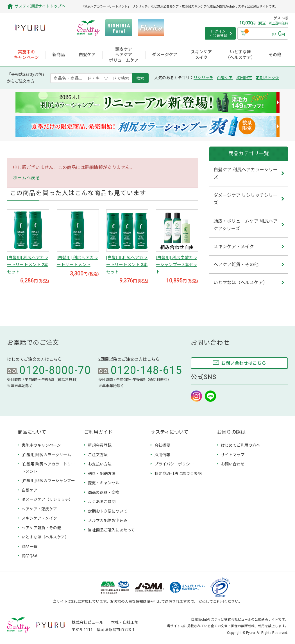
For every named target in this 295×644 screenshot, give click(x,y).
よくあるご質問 (102, 502)
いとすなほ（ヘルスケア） (45, 537)
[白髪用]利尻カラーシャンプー (48, 481)
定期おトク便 (267, 78)
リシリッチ (203, 78)
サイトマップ (233, 455)
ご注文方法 (98, 455)
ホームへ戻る (26, 178)
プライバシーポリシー (174, 464)
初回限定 (244, 78)
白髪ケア (225, 78)
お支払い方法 (100, 464)
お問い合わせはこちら (244, 363)
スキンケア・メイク (39, 518)
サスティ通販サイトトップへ (40, 6)
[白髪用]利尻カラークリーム (46, 455)
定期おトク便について (108, 511)
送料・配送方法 (102, 474)
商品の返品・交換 (104, 492)
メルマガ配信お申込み (108, 520)
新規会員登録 (100, 445)
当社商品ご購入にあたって (111, 530)
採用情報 (162, 455)
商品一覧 (29, 547)
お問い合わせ (233, 464)
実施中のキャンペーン (41, 445)
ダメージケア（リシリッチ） (47, 499)
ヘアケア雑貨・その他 (41, 528)
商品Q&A (30, 556)
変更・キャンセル (104, 483)
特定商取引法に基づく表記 (178, 474)
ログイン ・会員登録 (218, 34)
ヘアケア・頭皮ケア (39, 509)
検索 (140, 78)
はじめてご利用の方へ (240, 445)
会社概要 (162, 445)
